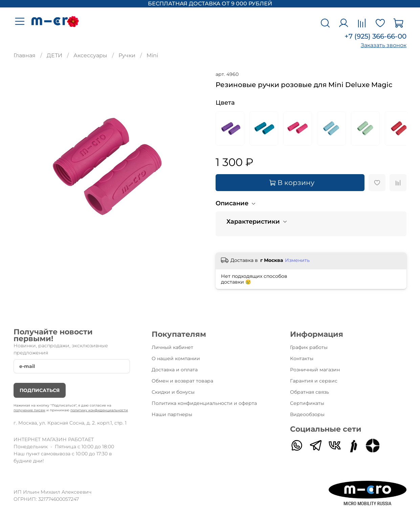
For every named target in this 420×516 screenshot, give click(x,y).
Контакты (302, 358)
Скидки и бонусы (173, 392)
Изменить (297, 260)
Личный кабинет (172, 347)
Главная (25, 55)
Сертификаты (307, 403)
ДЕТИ (54, 55)
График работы (309, 347)
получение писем (29, 410)
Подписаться (40, 390)
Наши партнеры (172, 414)
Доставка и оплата (175, 370)
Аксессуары (90, 55)
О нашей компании (176, 358)
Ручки (127, 55)
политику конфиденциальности (99, 410)
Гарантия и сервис (314, 381)
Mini (152, 55)
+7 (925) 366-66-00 (375, 36)
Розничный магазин (315, 370)
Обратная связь (310, 392)
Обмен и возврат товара (182, 381)
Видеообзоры (307, 414)
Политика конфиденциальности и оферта (204, 403)
